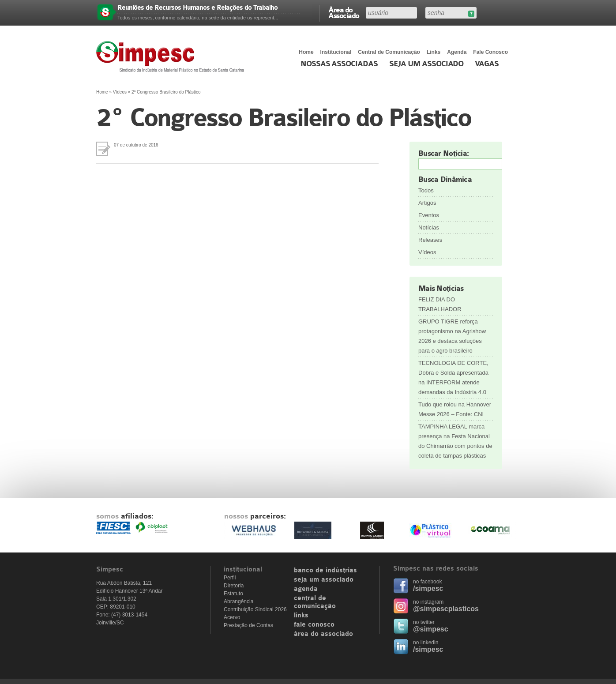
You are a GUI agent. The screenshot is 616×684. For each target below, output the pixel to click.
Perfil (230, 578)
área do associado (323, 634)
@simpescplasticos (446, 609)
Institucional (336, 52)
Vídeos (120, 92)
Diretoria (234, 586)
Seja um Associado (426, 64)
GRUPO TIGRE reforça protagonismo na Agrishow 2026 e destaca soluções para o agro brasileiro (452, 336)
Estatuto (233, 594)
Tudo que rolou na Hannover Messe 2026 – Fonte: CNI (455, 409)
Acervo (232, 617)
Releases (430, 240)
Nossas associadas (339, 64)
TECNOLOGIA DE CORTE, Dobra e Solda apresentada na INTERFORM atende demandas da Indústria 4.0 (453, 378)
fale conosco (314, 625)
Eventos (429, 215)
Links (434, 52)
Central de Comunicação (389, 52)
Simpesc (172, 56)
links (301, 616)
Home (306, 52)
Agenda (457, 52)
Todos (426, 190)
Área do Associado (344, 12)
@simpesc (431, 629)
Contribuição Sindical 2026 (255, 609)
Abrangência (239, 601)
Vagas (487, 64)
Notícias (429, 227)
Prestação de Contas (248, 625)
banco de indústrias (325, 571)
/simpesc (428, 588)
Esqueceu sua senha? (471, 14)
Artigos (427, 203)
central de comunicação (315, 602)
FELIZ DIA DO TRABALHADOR (440, 304)
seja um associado (324, 580)
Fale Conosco (490, 52)
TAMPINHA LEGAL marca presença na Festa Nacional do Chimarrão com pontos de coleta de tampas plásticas (455, 441)
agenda (306, 589)
